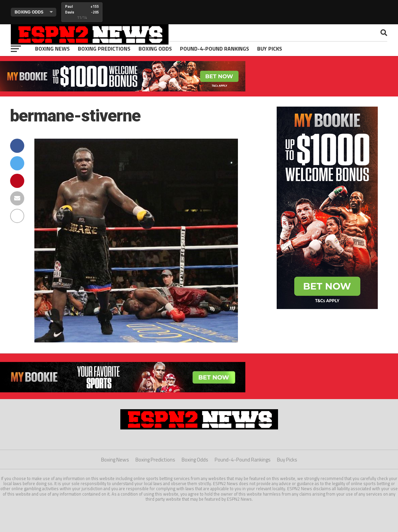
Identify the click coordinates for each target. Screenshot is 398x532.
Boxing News (52, 49)
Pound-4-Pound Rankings (215, 49)
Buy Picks (270, 49)
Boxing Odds (155, 49)
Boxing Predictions (104, 49)
